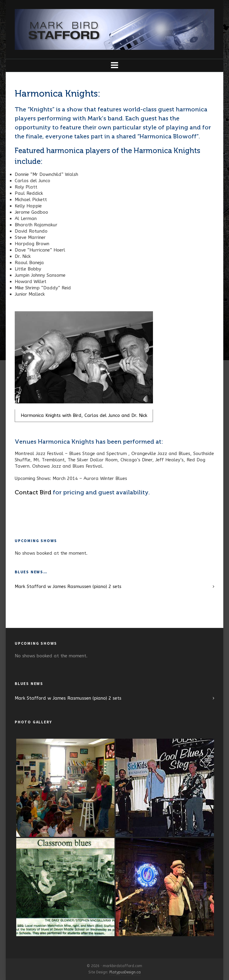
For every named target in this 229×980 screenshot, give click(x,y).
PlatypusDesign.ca (125, 972)
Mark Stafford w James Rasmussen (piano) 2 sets (68, 586)
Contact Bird (33, 492)
